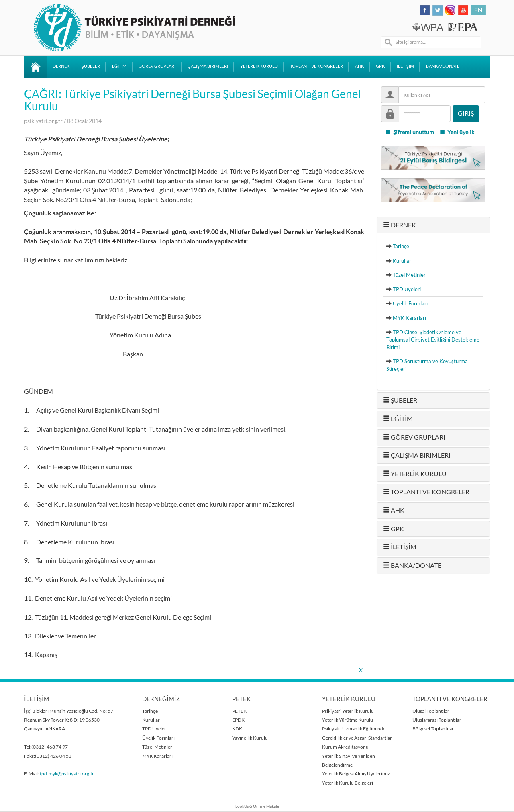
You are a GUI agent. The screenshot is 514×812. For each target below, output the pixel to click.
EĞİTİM (119, 66)
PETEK (239, 711)
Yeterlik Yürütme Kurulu (348, 720)
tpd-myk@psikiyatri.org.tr (67, 774)
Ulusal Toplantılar (431, 711)
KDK (237, 729)
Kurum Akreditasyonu (345, 747)
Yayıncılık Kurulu (250, 738)
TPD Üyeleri (407, 289)
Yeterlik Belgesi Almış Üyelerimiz (356, 774)
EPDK (238, 720)
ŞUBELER (91, 66)
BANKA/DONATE (443, 66)
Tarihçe (401, 246)
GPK (380, 66)
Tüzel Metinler (409, 275)
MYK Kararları (409, 318)
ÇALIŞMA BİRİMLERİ (208, 66)
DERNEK (61, 66)
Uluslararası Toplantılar (437, 720)
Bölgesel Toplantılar (433, 729)
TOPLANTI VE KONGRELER (316, 66)
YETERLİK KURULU (259, 66)
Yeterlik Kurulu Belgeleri (348, 783)
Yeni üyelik (457, 132)
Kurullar (402, 261)
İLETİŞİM (405, 66)
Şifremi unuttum (410, 132)
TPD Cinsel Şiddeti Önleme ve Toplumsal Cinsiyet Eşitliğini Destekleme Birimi (433, 340)
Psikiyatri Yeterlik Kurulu (348, 711)
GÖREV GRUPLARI (157, 66)
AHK (359, 66)
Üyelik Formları (410, 303)
